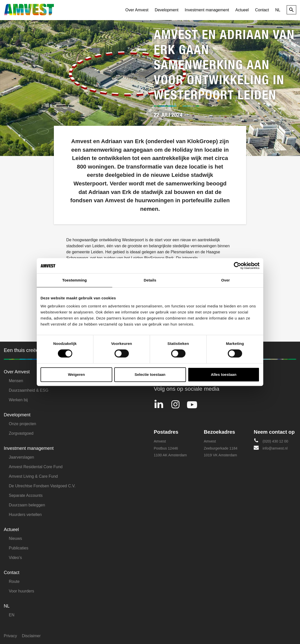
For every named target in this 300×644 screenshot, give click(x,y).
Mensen (16, 381)
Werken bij (18, 400)
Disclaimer (31, 636)
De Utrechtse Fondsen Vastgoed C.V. (42, 486)
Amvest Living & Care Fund (33, 476)
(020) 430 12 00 (271, 441)
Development (167, 10)
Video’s (15, 558)
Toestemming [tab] (74, 280)
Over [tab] (226, 280)
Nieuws (15, 538)
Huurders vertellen (25, 515)
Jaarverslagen (22, 457)
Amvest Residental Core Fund (36, 467)
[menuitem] (278, 10)
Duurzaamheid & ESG (29, 390)
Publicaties (18, 548)
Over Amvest (137, 10)
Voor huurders (22, 591)
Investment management (207, 10)
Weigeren (76, 374)
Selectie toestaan (150, 374)
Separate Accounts (26, 495)
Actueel (242, 10)
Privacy (10, 636)
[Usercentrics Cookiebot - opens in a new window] (237, 266)
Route (14, 581)
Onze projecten (23, 424)
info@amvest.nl (271, 448)
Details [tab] (150, 280)
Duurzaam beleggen (27, 505)
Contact (262, 10)
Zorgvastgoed (21, 433)
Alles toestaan (224, 374)
